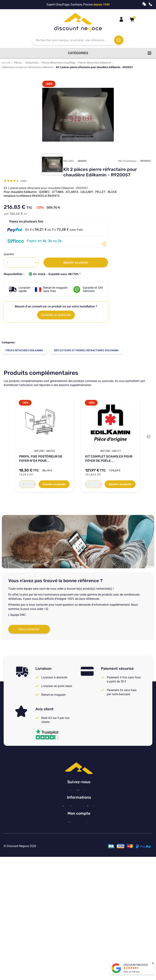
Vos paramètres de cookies (79, 879)
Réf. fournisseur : (128, 161)
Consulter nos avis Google (79, 849)
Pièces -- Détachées (26, 63)
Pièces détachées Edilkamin (95, 63)
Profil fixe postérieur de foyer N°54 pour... (41, 459)
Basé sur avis (132, 972)
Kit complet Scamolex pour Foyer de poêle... (109, 459)
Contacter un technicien (56, 315)
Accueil (6, 63)
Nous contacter (29, 629)
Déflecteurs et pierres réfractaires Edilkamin (27, 67)
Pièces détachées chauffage (58, 63)
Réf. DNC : (69, 161)
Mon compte (79, 899)
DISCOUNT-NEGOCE (136, 965)
